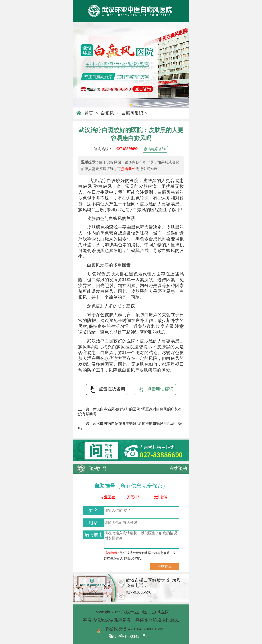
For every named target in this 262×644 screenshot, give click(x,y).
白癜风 (107, 113)
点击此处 (128, 169)
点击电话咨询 (155, 149)
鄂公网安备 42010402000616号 (134, 629)
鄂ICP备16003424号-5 (129, 636)
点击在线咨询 (107, 389)
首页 (89, 113)
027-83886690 (127, 149)
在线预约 (178, 469)
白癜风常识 (132, 113)
